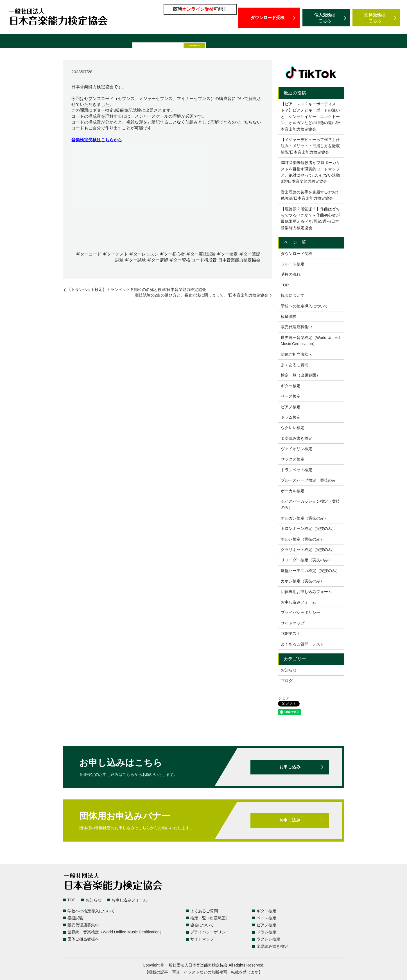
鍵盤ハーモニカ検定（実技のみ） (310, 571)
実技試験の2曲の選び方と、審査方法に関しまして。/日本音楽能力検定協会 (202, 295)
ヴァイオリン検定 (297, 449)
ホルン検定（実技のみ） (302, 539)
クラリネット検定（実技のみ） (308, 550)
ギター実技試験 (201, 254)
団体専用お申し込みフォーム (306, 592)
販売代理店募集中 (207, 41)
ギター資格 (180, 260)
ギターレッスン (144, 254)
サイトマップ (293, 623)
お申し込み (290, 767)
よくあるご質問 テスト (302, 644)
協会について (293, 295)
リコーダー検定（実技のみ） (306, 560)
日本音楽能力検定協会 (239, 260)
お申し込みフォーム (299, 602)
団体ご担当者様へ (370, 41)
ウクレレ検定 (293, 428)
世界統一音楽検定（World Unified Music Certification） (289, 41)
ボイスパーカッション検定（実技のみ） (310, 504)
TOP (285, 285)
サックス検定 (293, 459)
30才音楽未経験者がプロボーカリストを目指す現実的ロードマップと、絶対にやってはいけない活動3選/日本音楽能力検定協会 (311, 172)
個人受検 (326, 18)
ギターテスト (115, 254)
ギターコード (89, 254)
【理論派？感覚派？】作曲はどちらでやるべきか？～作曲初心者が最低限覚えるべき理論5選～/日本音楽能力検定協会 (310, 218)
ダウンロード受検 (269, 18)
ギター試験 (135, 260)
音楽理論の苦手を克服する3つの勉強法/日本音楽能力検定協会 (309, 195)
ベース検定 (291, 396)
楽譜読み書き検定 (297, 438)
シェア (284, 698)
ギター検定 (227, 254)
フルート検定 (293, 264)
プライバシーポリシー (300, 612)
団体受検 (376, 18)
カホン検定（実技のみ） (302, 581)
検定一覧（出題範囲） (42, 41)
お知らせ (289, 670)
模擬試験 (175, 41)
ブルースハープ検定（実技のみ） (310, 480)
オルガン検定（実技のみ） (304, 518)
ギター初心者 (172, 254)
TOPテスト (291, 633)
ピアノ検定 (291, 407)
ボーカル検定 (293, 491)
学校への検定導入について (134, 41)
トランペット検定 (297, 470)
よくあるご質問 (85, 41)
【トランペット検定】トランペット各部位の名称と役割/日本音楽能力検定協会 (137, 290)
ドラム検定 (291, 417)
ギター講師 (158, 260)
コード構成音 (204, 260)
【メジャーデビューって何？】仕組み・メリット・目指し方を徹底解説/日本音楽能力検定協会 (310, 146)
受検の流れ (291, 274)
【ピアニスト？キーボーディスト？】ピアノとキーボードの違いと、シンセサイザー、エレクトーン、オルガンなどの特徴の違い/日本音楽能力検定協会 (311, 117)
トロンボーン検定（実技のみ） (308, 528)
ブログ (287, 681)
